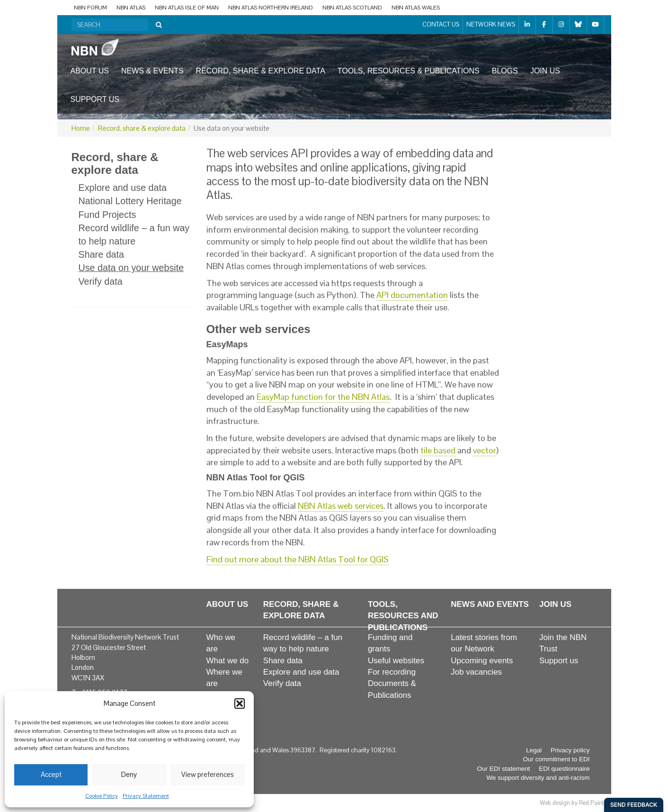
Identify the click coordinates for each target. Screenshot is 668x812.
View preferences (208, 774)
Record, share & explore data (261, 71)
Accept (51, 774)
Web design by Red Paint (572, 803)
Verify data (101, 281)
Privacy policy (570, 750)
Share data (102, 254)
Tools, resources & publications (409, 71)
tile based (438, 450)
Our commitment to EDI (556, 759)
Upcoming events (482, 661)
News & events (152, 71)
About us (90, 71)
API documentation (412, 295)
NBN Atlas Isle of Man (187, 8)
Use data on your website (131, 268)
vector (485, 450)
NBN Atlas (131, 8)
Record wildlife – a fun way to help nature (134, 235)
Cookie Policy (102, 796)
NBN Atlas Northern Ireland (271, 8)
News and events (490, 604)
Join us (545, 71)
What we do (228, 661)
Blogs (505, 71)
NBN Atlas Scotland (352, 8)
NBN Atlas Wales (416, 8)
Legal (534, 750)
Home (81, 128)
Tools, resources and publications (403, 616)
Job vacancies (476, 672)
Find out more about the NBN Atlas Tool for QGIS (298, 559)
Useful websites (396, 661)
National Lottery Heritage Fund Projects (130, 208)
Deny (129, 774)
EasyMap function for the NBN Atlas (323, 397)
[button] (240, 704)
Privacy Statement (146, 796)
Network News (491, 24)
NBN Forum (90, 8)
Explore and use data (123, 188)
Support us (95, 99)
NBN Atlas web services (341, 506)
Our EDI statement (504, 769)
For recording (392, 672)
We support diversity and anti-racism (538, 778)
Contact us (441, 24)
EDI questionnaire (564, 769)
